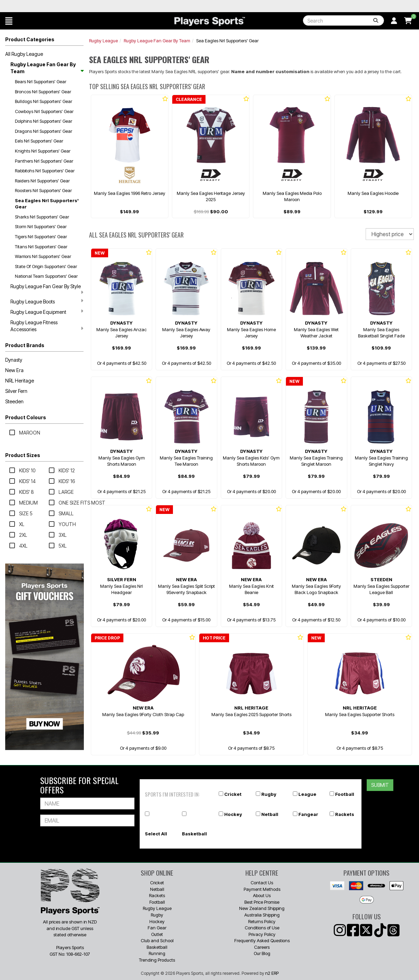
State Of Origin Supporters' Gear (46, 266)
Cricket (233, 794)
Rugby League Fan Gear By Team (47, 68)
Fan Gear (157, 928)
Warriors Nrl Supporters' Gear (43, 256)
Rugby (269, 794)
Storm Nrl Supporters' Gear (41, 226)
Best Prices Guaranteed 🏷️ (70, 6)
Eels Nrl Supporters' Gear (39, 141)
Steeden (14, 401)
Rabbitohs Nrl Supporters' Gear (45, 171)
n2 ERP (272, 973)
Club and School (157, 940)
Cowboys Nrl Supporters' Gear (44, 111)
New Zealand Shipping (262, 908)
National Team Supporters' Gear (46, 276)
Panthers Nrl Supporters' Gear (44, 161)
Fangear (308, 814)
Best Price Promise (262, 902)
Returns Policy (262, 921)
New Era (14, 370)
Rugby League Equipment (47, 312)
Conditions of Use (262, 928)
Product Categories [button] (30, 39)
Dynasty (14, 360)
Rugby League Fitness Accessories (47, 326)
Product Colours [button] (26, 417)
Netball (270, 814)
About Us (262, 895)
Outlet (157, 934)
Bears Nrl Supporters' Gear (41, 81)
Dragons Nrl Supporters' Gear (43, 131)
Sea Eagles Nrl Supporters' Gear (47, 204)
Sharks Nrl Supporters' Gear (42, 217)
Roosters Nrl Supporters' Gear (43, 190)
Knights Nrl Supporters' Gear (43, 151)
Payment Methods (262, 889)
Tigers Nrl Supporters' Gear (41, 237)
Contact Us (262, 883)
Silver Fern (16, 391)
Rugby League (103, 41)
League (307, 794)
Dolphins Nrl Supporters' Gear (43, 121)
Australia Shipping (262, 915)
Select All (156, 834)
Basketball (194, 834)
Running (157, 953)
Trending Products (157, 960)
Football (345, 794)
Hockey (233, 814)
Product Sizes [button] (23, 455)
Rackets (345, 814)
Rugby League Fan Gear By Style (47, 289)
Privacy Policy (262, 934)
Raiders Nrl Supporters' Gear (42, 181)
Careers (262, 947)
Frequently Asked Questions (262, 940)
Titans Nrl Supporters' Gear (41, 247)
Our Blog (262, 953)
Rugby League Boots (47, 301)
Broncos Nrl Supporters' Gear (43, 92)
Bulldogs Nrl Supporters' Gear (43, 101)
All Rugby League (24, 54)
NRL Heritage (20, 381)
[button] (9, 21)
